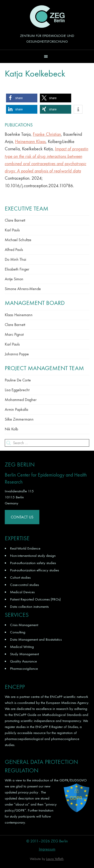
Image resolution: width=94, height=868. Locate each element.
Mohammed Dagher (21, 400)
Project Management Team (44, 368)
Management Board (35, 303)
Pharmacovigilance (24, 669)
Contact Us (22, 517)
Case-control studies (24, 585)
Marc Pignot (14, 334)
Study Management (24, 654)
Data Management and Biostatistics (36, 639)
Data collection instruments (29, 607)
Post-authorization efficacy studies (34, 570)
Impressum (47, 849)
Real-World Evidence (25, 548)
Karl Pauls (12, 230)
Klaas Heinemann (19, 315)
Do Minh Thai (15, 259)
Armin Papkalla (16, 409)
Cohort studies (20, 577)
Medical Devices (22, 592)
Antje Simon (14, 279)
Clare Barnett (15, 220)
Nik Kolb (11, 429)
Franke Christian (47, 134)
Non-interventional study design (33, 556)
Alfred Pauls (14, 250)
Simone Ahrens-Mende (23, 289)
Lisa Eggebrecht (17, 390)
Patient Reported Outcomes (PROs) (35, 599)
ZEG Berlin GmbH (47, 17)
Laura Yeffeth (55, 859)
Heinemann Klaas (30, 142)
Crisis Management (24, 625)
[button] (47, 56)
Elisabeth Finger (17, 269)
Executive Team (27, 209)
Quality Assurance (23, 661)
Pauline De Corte (18, 380)
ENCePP (56, 697)
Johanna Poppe (17, 354)
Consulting (18, 632)
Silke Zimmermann (19, 419)
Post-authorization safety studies (33, 563)
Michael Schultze (18, 240)
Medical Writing (22, 647)
